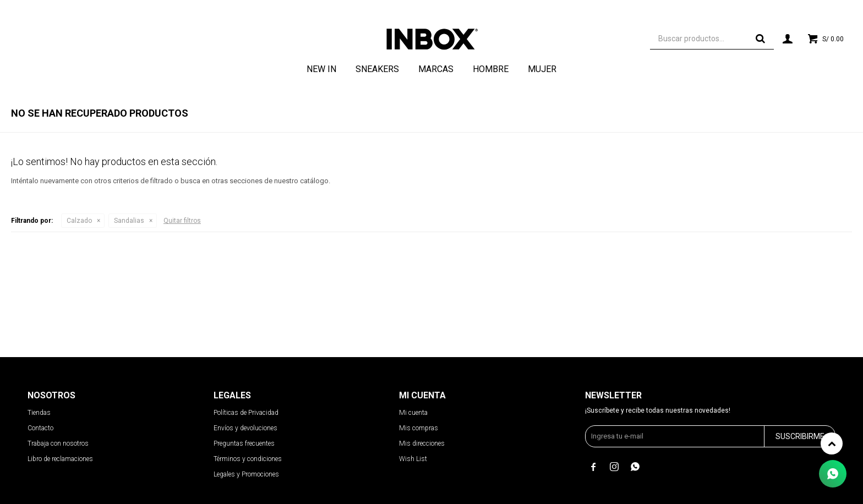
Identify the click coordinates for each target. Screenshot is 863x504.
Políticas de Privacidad (246, 413)
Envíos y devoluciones (245, 428)
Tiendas (39, 413)
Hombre (491, 69)
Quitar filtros (182, 221)
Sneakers (377, 69)
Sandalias (129, 221)
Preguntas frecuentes (244, 443)
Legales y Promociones (246, 474)
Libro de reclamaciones (60, 459)
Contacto (40, 428)
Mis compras (419, 428)
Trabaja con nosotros (58, 443)
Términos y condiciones (248, 459)
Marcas (436, 69)
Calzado (79, 221)
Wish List (413, 459)
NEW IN (321, 69)
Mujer (542, 69)
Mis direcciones (422, 443)
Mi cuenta (413, 413)
